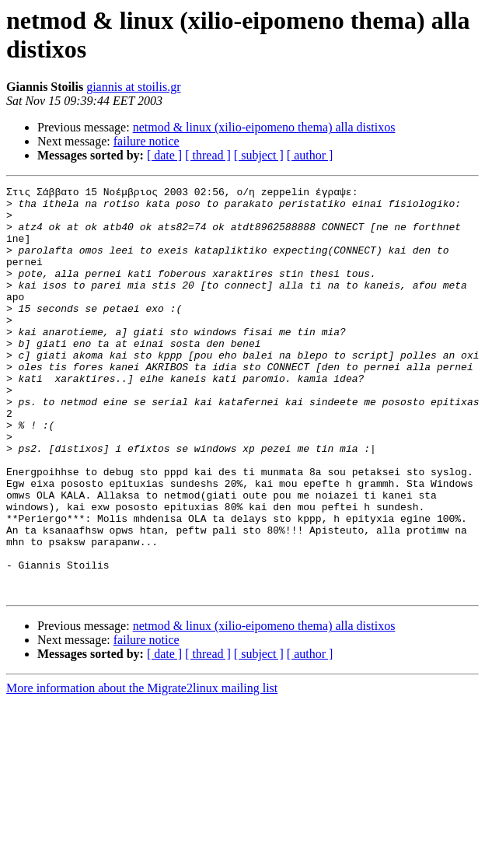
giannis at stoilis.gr (133, 87)
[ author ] (310, 155)
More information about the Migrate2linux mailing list (142, 770)
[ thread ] (208, 155)
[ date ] (164, 155)
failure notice (147, 141)
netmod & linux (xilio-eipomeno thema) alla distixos (264, 127)
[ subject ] (259, 155)
